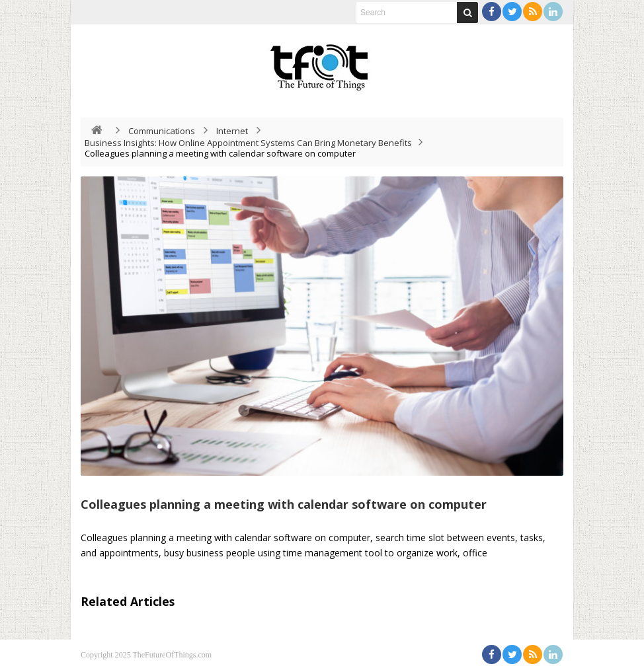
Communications (162, 131)
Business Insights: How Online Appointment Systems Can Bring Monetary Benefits (248, 143)
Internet (232, 131)
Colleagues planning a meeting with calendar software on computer (284, 504)
